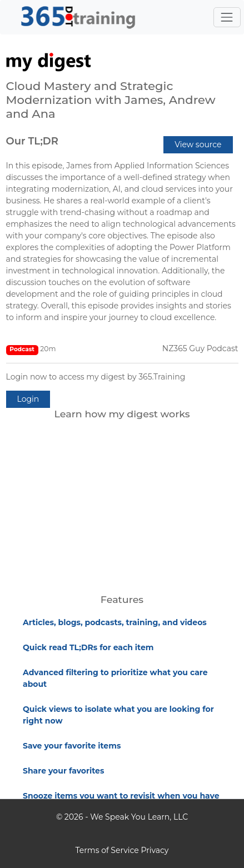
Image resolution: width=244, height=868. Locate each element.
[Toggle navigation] (227, 17)
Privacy (155, 850)
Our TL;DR (32, 141)
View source (198, 144)
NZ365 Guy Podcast (200, 348)
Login (28, 399)
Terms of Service (107, 850)
